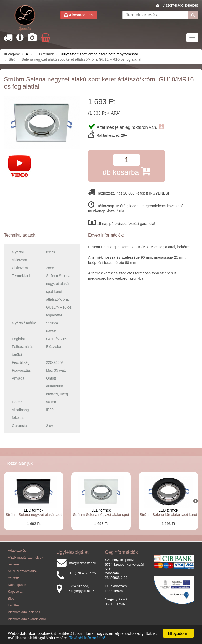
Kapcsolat (15, 592)
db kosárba (127, 171)
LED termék (34, 510)
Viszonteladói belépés (180, 5)
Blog (11, 599)
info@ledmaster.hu (82, 563)
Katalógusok (17, 585)
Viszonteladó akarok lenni (27, 619)
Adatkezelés (17, 551)
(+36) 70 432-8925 (82, 573)
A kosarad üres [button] (79, 15)
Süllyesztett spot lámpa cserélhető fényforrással (99, 54)
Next (195, 501)
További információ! (87, 638)
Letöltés (14, 605)
